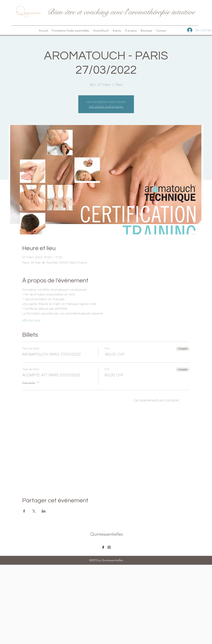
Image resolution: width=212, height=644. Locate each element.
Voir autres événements (106, 107)
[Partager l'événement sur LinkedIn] (44, 511)
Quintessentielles (107, 534)
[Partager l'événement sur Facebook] (24, 511)
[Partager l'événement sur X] (34, 511)
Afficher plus (31, 320)
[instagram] (109, 547)
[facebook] (103, 547)
